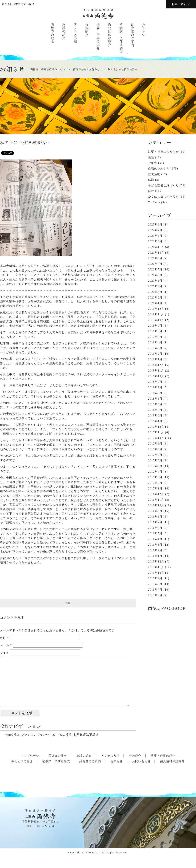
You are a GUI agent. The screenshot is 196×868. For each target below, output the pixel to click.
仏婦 (151, 180)
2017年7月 (155, 455)
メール (6, 645)
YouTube (154, 202)
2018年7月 (155, 387)
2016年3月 (155, 545)
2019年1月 (155, 359)
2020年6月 (155, 275)
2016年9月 (155, 511)
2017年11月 (156, 432)
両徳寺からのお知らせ (87, 69)
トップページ (30, 756)
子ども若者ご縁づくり (163, 185)
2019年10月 (156, 320)
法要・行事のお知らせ (163, 152)
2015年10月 (156, 573)
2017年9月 (155, 444)
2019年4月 (155, 343)
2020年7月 (155, 270)
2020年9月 (155, 258)
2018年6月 (155, 393)
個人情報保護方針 (172, 761)
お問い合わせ (181, 4)
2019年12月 (156, 309)
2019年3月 (155, 348)
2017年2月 (155, 483)
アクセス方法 (110, 756)
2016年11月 (156, 500)
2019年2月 (155, 354)
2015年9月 (155, 578)
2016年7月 (155, 522)
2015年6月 (155, 595)
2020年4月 (155, 286)
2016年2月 (155, 550)
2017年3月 (155, 477)
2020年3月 (155, 292)
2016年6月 (155, 528)
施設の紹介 (84, 756)
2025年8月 (155, 225)
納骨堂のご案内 (90, 761)
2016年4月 (155, 539)
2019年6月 (155, 337)
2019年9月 (155, 326)
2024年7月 (155, 230)
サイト (5, 653)
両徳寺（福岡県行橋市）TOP (48, 69)
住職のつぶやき (159, 169)
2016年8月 (155, 517)
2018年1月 (155, 421)
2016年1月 (155, 556)
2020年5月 (155, 281)
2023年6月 (155, 236)
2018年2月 (155, 416)
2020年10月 (156, 253)
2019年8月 (155, 331)
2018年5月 (155, 399)
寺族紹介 (135, 756)
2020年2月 (155, 298)
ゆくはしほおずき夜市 (163, 197)
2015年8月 (155, 584)
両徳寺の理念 (58, 756)
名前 (4, 638)
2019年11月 (156, 314)
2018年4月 (155, 404)
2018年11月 (156, 371)
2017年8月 (155, 449)
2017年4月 (155, 472)
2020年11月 (156, 247)
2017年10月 (156, 438)
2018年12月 (156, 365)
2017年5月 (155, 466)
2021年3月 (155, 241)
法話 (68, 603)
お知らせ (117, 761)
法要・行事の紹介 (163, 756)
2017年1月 (155, 489)
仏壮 (151, 191)
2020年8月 (155, 264)
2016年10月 (156, 505)
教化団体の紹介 (22, 761)
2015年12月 (156, 562)
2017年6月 (155, 460)
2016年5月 (155, 533)
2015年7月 (155, 590)
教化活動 (154, 174)
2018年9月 (155, 382)
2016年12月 (156, 494)
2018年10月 (156, 376)
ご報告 (153, 163)
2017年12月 (156, 427)
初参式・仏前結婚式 (56, 761)
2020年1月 (155, 303)
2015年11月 (156, 567)
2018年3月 (155, 410)
